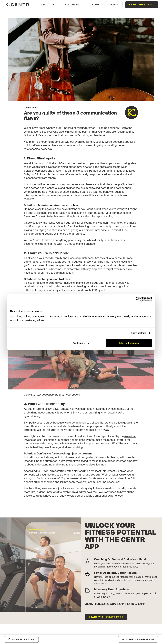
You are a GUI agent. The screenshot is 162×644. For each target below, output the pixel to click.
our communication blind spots (88, 167)
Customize (81, 343)
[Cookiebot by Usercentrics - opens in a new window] (138, 299)
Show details (138, 333)
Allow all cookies (129, 343)
